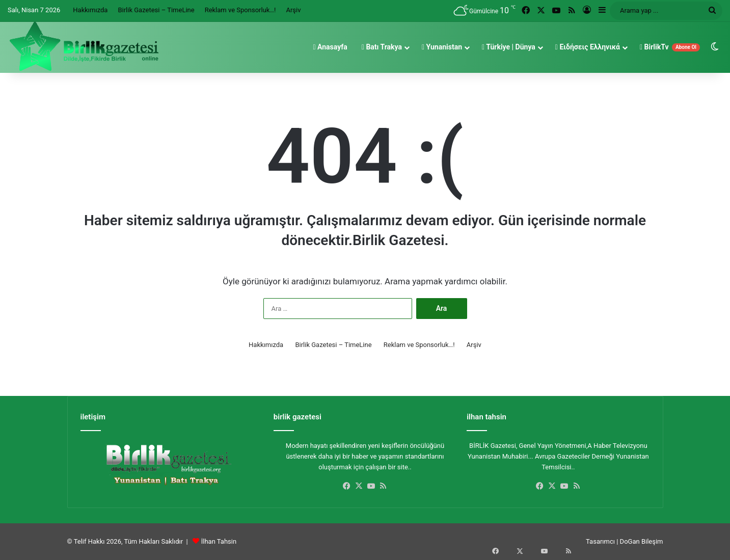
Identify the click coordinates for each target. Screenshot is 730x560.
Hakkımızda (90, 10)
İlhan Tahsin (219, 541)
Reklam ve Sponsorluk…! (240, 10)
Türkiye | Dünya (509, 47)
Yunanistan (442, 47)
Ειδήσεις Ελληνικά (588, 47)
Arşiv (293, 10)
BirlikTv (670, 47)
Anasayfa (330, 47)
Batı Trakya (382, 47)
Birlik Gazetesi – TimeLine (156, 10)
